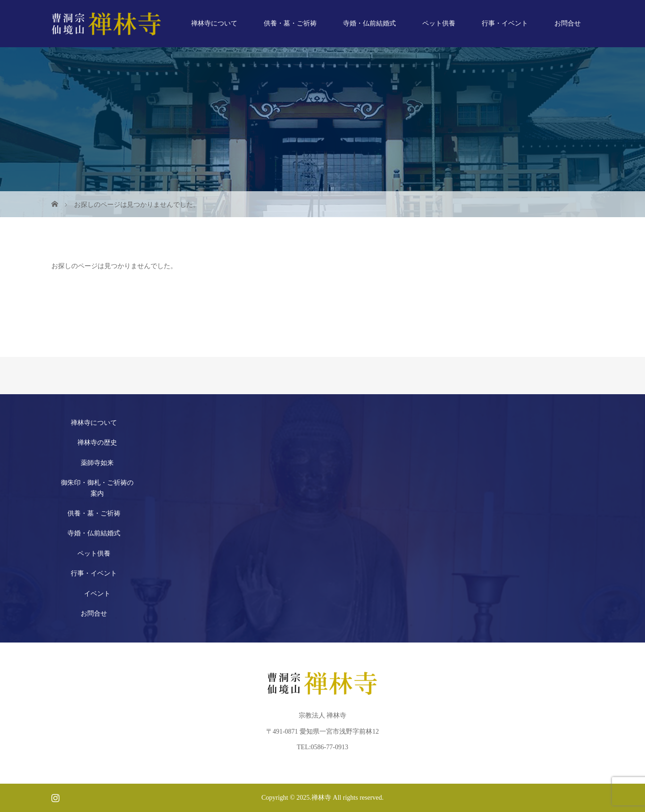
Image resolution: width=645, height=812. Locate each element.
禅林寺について (214, 23)
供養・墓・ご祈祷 (290, 23)
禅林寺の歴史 (97, 443)
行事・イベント (505, 23)
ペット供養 (439, 23)
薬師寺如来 (97, 463)
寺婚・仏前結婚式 (369, 23)
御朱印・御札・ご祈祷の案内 (97, 488)
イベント (97, 594)
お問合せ (568, 23)
